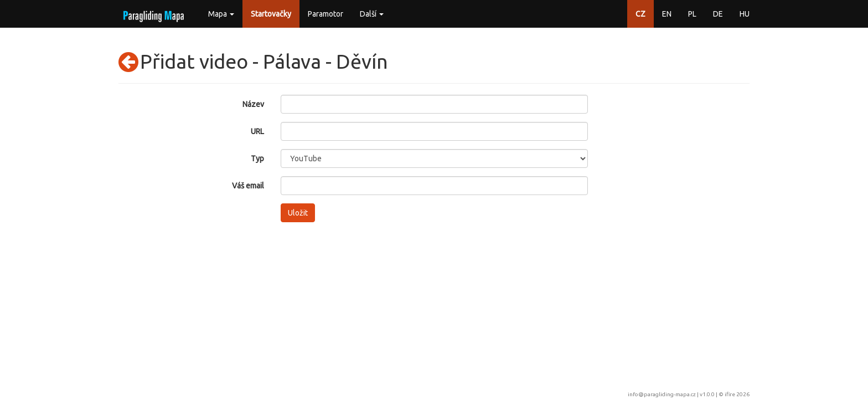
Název (253, 104)
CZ (640, 14)
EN (667, 14)
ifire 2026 (737, 394)
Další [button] (372, 14)
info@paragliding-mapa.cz (662, 394)
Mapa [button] (221, 14)
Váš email (248, 186)
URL (257, 131)
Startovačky (271, 14)
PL (692, 14)
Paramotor (325, 14)
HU (745, 14)
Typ (257, 158)
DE (718, 14)
